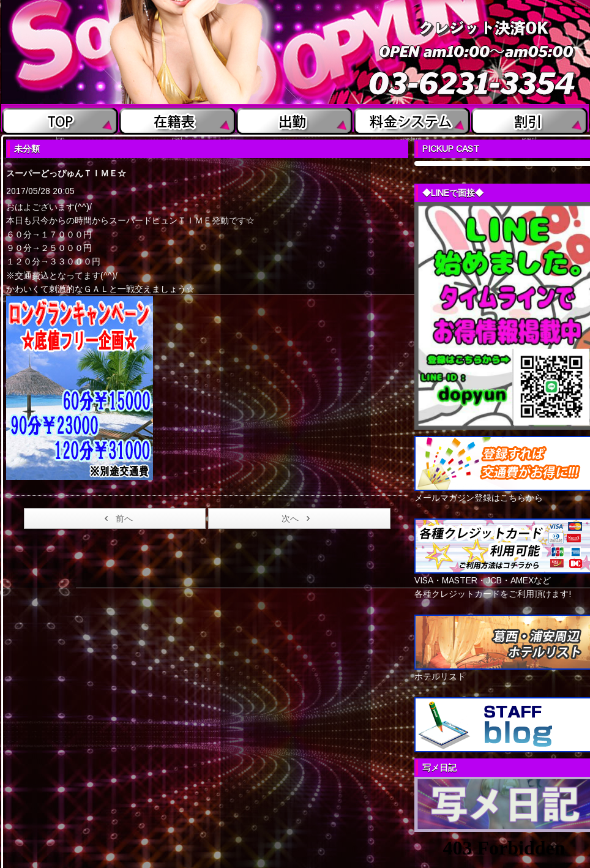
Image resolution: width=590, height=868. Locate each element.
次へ (298, 518)
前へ (117, 518)
